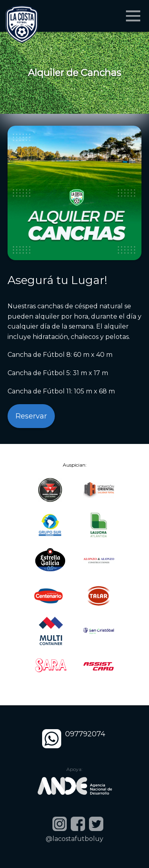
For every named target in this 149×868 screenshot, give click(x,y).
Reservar (31, 416)
